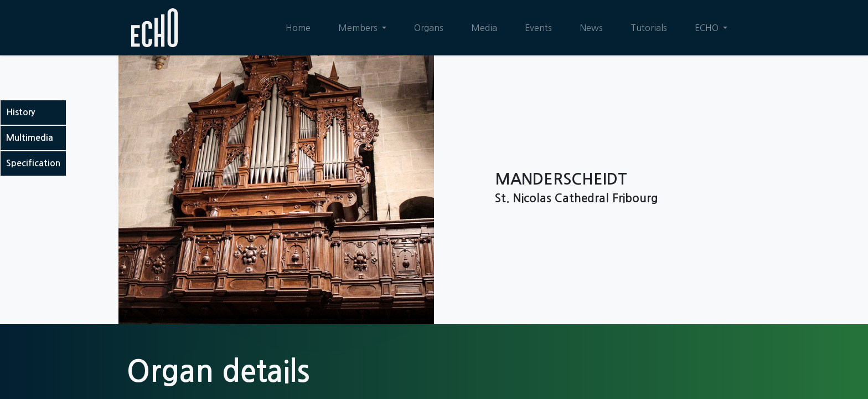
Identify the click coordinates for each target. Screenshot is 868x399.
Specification (33, 163)
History (20, 112)
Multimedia (30, 138)
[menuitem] (298, 28)
